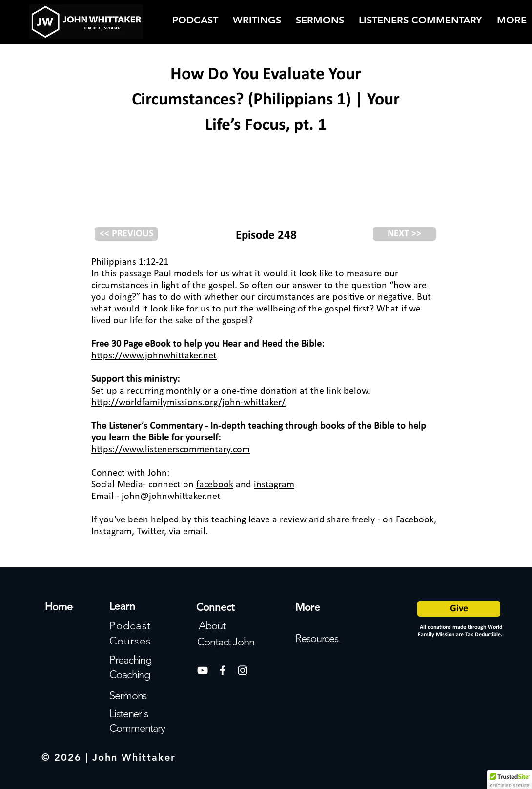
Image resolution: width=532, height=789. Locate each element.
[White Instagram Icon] (243, 670)
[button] (510, 780)
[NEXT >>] (404, 234)
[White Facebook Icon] (223, 670)
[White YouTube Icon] (203, 670)
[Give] (459, 609)
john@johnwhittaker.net (171, 497)
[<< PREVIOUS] (126, 234)
